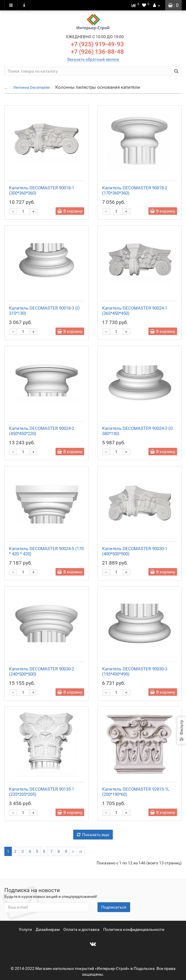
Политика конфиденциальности (134, 929)
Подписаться (114, 907)
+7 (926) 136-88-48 (97, 52)
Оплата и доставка (81, 929)
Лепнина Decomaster (32, 87)
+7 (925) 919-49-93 (97, 44)
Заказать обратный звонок (93, 59)
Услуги (25, 929)
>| (80, 851)
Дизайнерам (48, 929)
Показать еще (93, 835)
